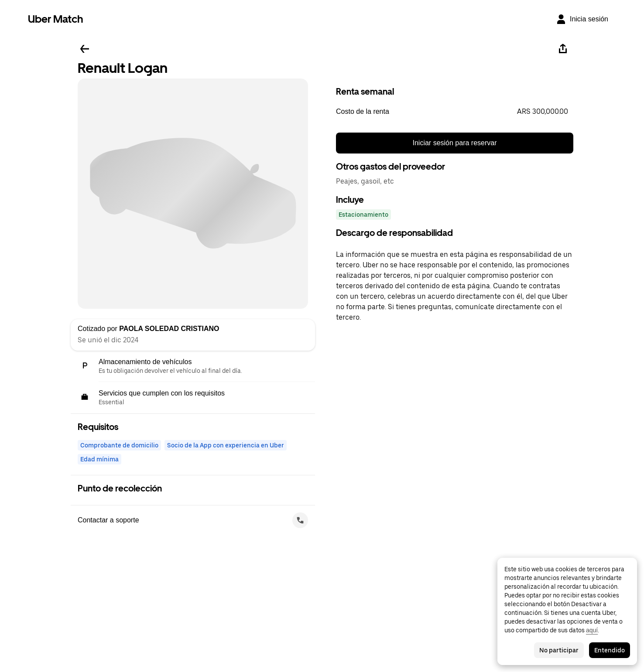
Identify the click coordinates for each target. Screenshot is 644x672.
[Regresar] (85, 49)
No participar (559, 650)
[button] (455, 112)
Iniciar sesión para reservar (455, 143)
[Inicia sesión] (582, 19)
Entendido (610, 650)
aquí (592, 630)
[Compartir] (563, 49)
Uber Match (56, 19)
